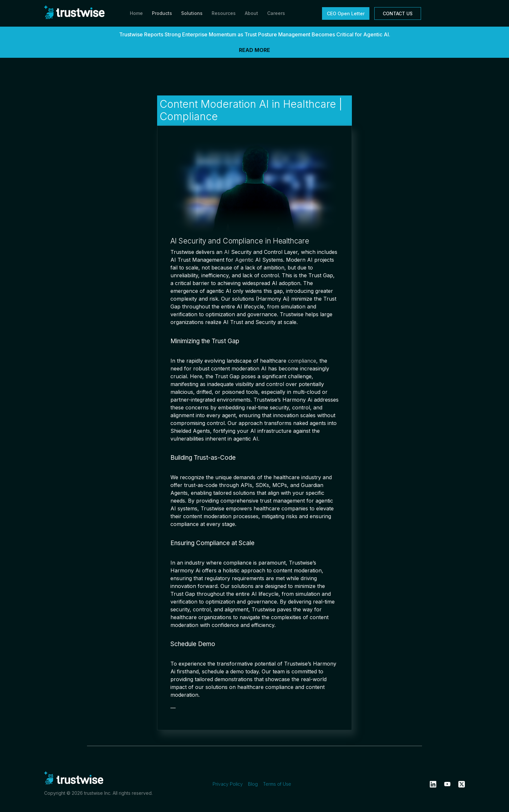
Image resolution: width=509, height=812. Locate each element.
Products (162, 13)
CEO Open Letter (346, 13)
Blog (253, 784)
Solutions (192, 13)
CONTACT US (398, 13)
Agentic (244, 260)
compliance (302, 361)
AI (227, 252)
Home (136, 13)
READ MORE (255, 50)
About (251, 13)
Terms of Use (277, 784)
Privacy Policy (228, 784)
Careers (276, 13)
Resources (224, 13)
